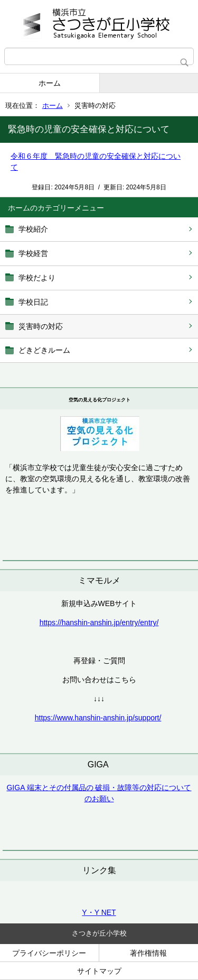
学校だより (37, 278)
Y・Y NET (99, 912)
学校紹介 (33, 229)
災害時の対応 (41, 326)
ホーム (50, 83)
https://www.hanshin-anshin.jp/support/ (98, 718)
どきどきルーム (44, 350)
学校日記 (33, 302)
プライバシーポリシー (49, 953)
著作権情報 (148, 953)
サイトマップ (99, 971)
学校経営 (33, 253)
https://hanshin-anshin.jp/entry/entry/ (99, 622)
